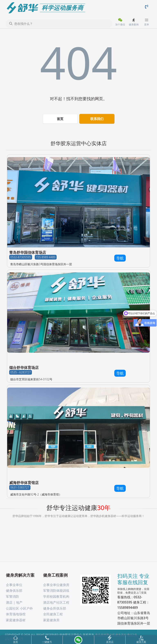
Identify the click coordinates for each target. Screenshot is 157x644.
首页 (60, 119)
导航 (120, 258)
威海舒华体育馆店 (24, 483)
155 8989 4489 (46, 257)
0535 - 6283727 (21, 372)
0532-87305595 (21, 257)
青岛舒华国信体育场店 (28, 252)
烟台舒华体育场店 (24, 367)
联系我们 (97, 119)
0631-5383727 (20, 487)
